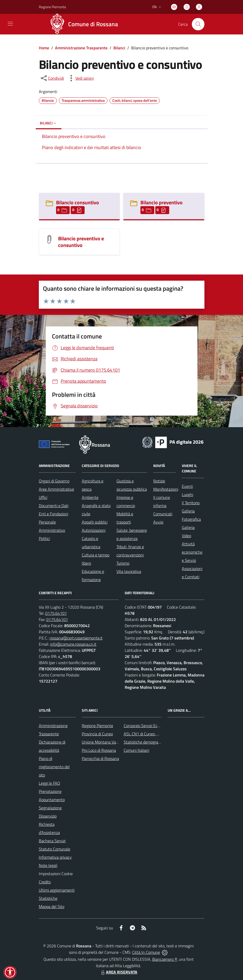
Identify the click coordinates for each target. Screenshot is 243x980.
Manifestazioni (166, 489)
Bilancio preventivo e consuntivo (81, 242)
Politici (44, 538)
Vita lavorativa (129, 571)
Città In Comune (146, 952)
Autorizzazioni (94, 530)
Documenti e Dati (54, 506)
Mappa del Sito (52, 906)
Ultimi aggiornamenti (57, 890)
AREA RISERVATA (119, 972)
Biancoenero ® (165, 959)
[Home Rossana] (86, 24)
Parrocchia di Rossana (100, 758)
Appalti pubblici (95, 522)
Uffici (43, 497)
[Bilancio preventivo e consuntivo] (49, 239)
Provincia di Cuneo (97, 734)
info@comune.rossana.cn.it (73, 644)
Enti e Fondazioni (53, 514)
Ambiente (90, 497)
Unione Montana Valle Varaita (107, 742)
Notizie (159, 481)
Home (44, 48)
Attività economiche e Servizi (192, 552)
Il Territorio (191, 503)
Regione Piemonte (97, 726)
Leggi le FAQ (49, 783)
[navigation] (10, 24)
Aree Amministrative (56, 489)
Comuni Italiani (136, 750)
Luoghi (187, 494)
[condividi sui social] (52, 78)
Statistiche (48, 898)
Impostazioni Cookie (56, 874)
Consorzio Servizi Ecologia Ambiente (154, 726)
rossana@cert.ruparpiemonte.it (76, 638)
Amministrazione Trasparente (81, 48)
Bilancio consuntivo (78, 202)
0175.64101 (56, 613)
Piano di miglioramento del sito (54, 767)
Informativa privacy (55, 857)
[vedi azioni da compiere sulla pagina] (80, 78)
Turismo (123, 563)
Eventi (187, 486)
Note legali (48, 865)
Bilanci (119, 48)
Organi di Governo (54, 481)
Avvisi (158, 522)
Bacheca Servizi (52, 841)
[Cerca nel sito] (198, 24)
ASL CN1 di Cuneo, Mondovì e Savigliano (158, 734)
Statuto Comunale (55, 849)
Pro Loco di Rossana (99, 750)
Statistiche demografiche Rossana (153, 742)
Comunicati (163, 514)
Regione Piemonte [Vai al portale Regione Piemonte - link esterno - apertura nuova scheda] (52, 7)
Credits (45, 882)
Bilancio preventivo (161, 202)
